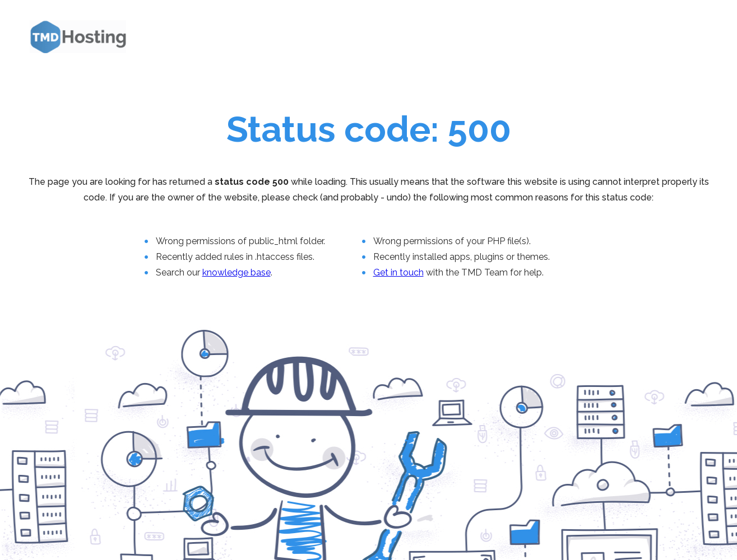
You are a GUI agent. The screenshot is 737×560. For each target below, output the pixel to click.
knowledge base (237, 272)
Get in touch (398, 272)
